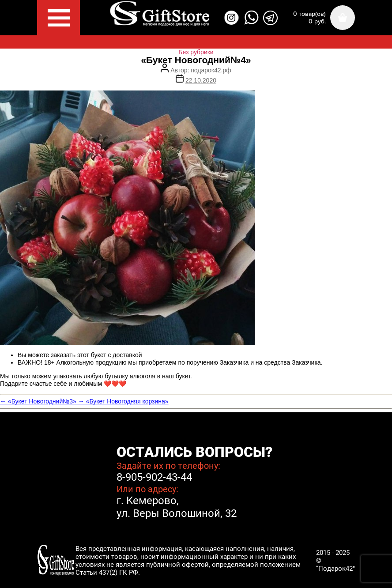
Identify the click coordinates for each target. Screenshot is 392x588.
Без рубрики (196, 52)
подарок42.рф (211, 70)
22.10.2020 (201, 80)
